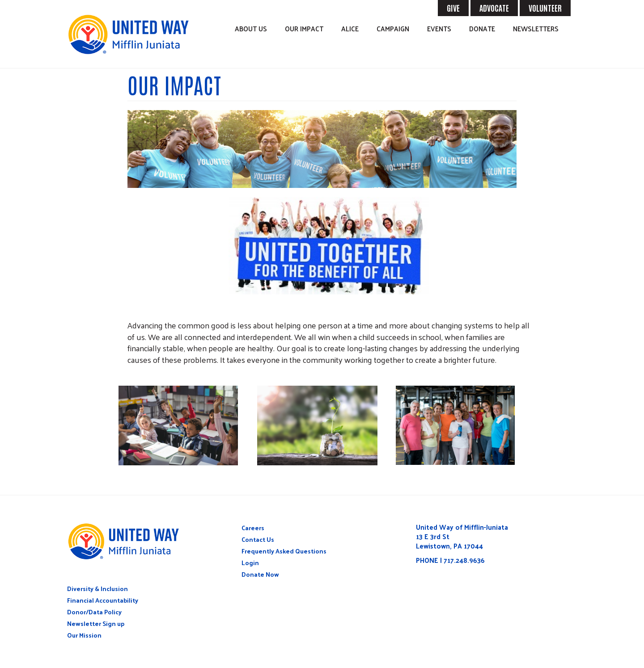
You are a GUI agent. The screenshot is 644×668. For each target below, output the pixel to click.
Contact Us (258, 539)
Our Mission (84, 635)
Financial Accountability (103, 600)
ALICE (350, 28)
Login (250, 563)
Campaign (393, 28)
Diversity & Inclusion (97, 589)
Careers (253, 528)
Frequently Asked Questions (284, 551)
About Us (251, 28)
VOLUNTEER (545, 8)
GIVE (453, 8)
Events (439, 28)
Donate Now (260, 574)
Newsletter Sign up (96, 623)
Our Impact (304, 28)
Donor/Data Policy (94, 612)
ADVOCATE (494, 8)
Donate (482, 28)
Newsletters (536, 28)
